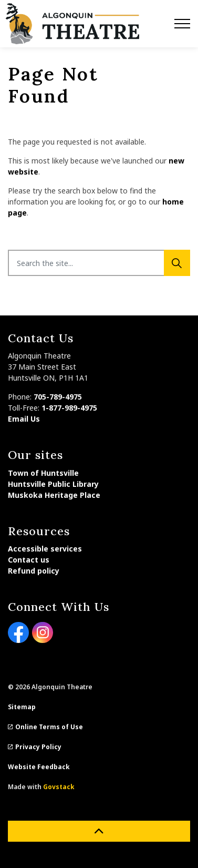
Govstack (59, 787)
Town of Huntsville (43, 473)
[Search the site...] (99, 263)
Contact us (29, 560)
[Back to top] (99, 831)
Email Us (24, 419)
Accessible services (45, 549)
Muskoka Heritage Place (54, 495)
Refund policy (34, 571)
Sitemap (22, 707)
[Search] (177, 263)
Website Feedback (39, 767)
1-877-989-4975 (69, 408)
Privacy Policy (35, 747)
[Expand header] (182, 24)
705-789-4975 (58, 397)
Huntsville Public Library (53, 484)
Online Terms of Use (45, 727)
